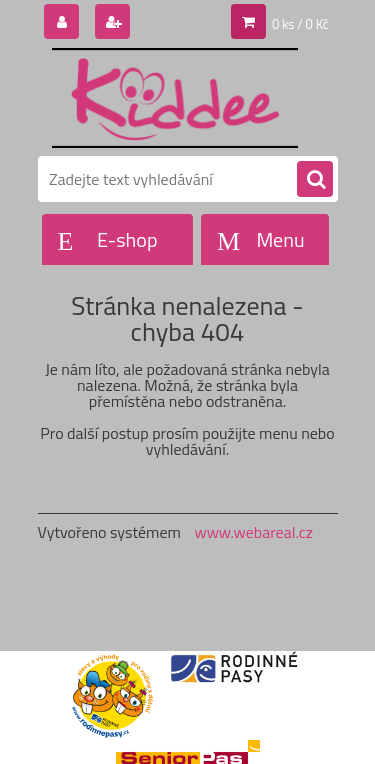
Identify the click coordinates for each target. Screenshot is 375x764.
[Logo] (175, 98)
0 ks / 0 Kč (300, 24)
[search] (315, 180)
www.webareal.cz (253, 532)
